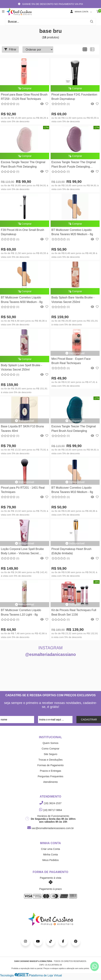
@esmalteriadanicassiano (51, 654)
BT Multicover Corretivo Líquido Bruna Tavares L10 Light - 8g (21, 612)
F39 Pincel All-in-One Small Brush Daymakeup (23, 232)
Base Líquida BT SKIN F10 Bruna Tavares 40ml (22, 429)
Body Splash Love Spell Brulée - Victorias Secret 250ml (21, 367)
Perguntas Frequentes (50, 776)
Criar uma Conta (51, 849)
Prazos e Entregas (50, 771)
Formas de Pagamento (50, 765)
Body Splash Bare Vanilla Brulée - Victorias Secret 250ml (73, 300)
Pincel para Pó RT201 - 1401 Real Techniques (23, 490)
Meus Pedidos (50, 860)
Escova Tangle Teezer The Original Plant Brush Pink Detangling (23, 164)
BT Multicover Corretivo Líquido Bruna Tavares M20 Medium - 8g (72, 232)
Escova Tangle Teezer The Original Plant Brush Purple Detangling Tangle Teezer (74, 165)
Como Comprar (50, 749)
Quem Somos (51, 743)
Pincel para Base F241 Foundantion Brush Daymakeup (74, 97)
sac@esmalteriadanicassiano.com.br (50, 828)
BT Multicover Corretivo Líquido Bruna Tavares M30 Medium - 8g (22, 300)
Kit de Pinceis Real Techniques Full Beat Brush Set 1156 (74, 612)
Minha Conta (51, 855)
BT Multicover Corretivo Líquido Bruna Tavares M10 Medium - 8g (72, 490)
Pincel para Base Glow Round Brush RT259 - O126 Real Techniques (24, 97)
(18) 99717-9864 (51, 810)
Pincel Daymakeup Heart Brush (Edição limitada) (71, 551)
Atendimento (50, 782)
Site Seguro (50, 754)
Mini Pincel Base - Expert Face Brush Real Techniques (71, 361)
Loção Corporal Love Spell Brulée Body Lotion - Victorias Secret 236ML (22, 552)
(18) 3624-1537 (50, 803)
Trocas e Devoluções (50, 760)
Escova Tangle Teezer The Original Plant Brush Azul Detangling (74, 429)
